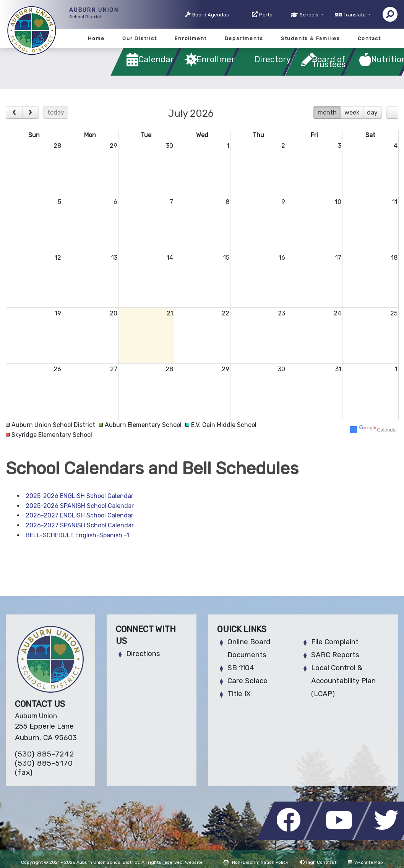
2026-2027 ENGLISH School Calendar (80, 515)
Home (96, 38)
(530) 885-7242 (45, 754)
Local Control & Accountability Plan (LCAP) (343, 681)
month (327, 112)
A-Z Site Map (365, 862)
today (56, 112)
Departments (244, 38)
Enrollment (191, 38)
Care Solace (247, 681)
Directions (143, 654)
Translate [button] (355, 15)
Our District (140, 38)
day (372, 112)
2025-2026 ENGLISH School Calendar (80, 496)
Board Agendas (211, 15)
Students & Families (311, 38)
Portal (266, 15)
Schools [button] (310, 15)
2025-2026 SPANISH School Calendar (80, 506)
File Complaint (335, 642)
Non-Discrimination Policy (256, 862)
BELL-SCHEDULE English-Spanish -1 (77, 535)
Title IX (239, 694)
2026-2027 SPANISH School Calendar (80, 525)
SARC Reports (335, 655)
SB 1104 (241, 668)
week (352, 112)
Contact (369, 38)
